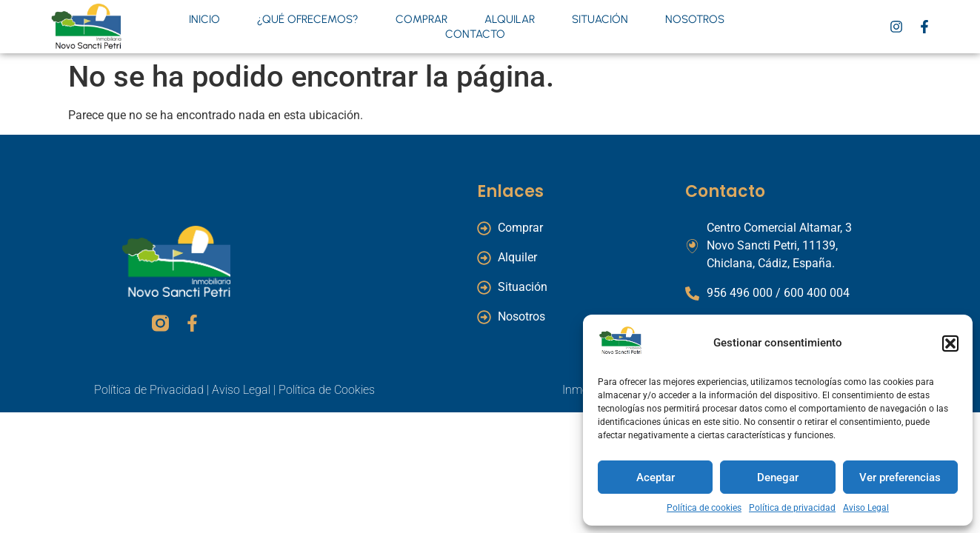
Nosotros (695, 19)
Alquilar (510, 19)
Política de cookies (704, 508)
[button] (950, 343)
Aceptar (656, 477)
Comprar (421, 19)
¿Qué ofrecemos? (308, 19)
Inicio (204, 19)
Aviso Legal (866, 508)
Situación (600, 19)
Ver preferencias (900, 477)
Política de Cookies (327, 390)
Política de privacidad (792, 508)
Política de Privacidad (149, 390)
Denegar (778, 477)
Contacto (475, 34)
